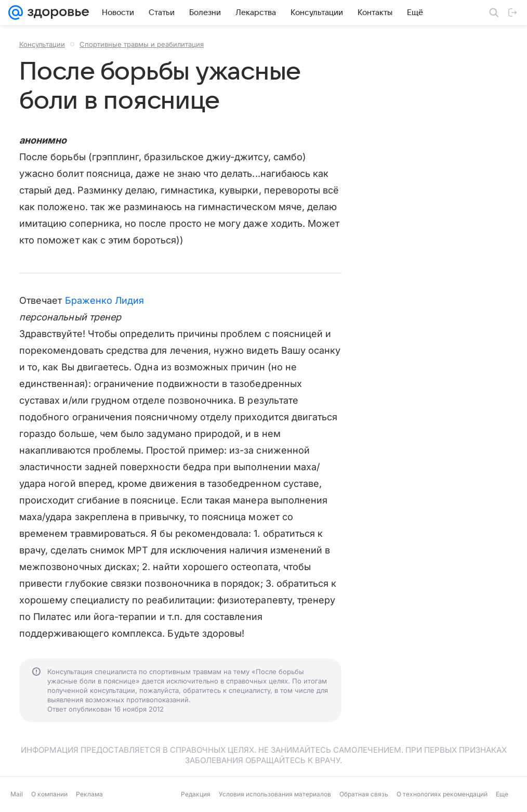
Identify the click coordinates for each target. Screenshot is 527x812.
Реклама (89, 794)
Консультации (42, 44)
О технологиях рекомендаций (442, 794)
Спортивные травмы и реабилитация (142, 44)
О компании (49, 794)
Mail (17, 794)
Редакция (196, 794)
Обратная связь (364, 794)
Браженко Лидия (105, 300)
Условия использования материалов (275, 794)
